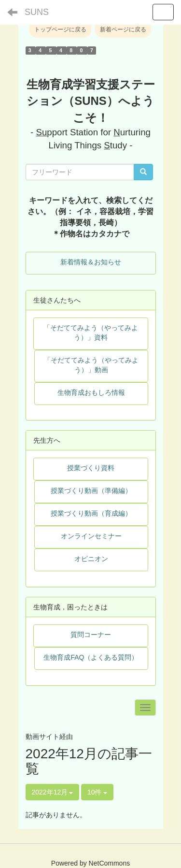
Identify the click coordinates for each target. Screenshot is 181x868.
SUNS (37, 12)
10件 (97, 792)
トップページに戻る (60, 29)
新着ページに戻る (123, 29)
